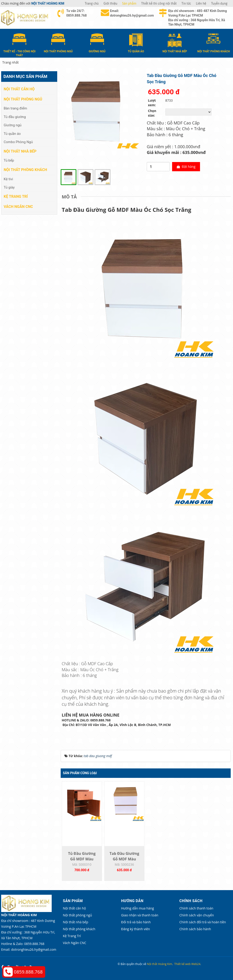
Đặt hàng (186, 167)
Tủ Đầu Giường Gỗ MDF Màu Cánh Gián (82, 859)
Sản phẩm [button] (129, 3)
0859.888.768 (28, 972)
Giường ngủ (13, 125)
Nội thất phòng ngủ (23, 99)
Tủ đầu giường (15, 117)
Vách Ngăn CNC (18, 207)
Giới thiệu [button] (111, 3)
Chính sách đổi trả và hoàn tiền (203, 922)
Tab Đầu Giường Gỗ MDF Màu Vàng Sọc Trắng (124, 859)
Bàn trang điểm (15, 108)
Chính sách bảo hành (195, 929)
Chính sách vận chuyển (197, 915)
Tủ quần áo (12, 134)
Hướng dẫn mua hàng (137, 908)
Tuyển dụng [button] (219, 3)
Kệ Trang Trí (16, 196)
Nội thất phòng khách (25, 170)
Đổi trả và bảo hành (136, 922)
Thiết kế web (183, 964)
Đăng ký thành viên (136, 929)
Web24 (196, 964)
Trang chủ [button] (92, 3)
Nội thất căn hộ (19, 89)
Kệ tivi (8, 179)
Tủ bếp (9, 160)
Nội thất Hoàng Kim (160, 964)
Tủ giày (9, 187)
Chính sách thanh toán (196, 908)
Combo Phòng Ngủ (18, 142)
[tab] (70, 197)
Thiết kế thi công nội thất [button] (159, 3)
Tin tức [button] (186, 3)
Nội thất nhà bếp (20, 151)
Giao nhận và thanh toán (140, 915)
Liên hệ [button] (201, 3)
